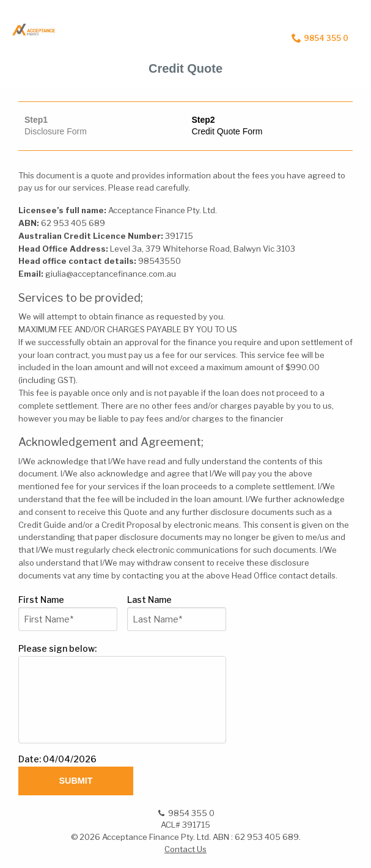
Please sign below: (57, 648)
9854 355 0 (320, 38)
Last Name (151, 600)
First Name (43, 600)
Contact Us (185, 849)
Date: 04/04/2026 (57, 759)
